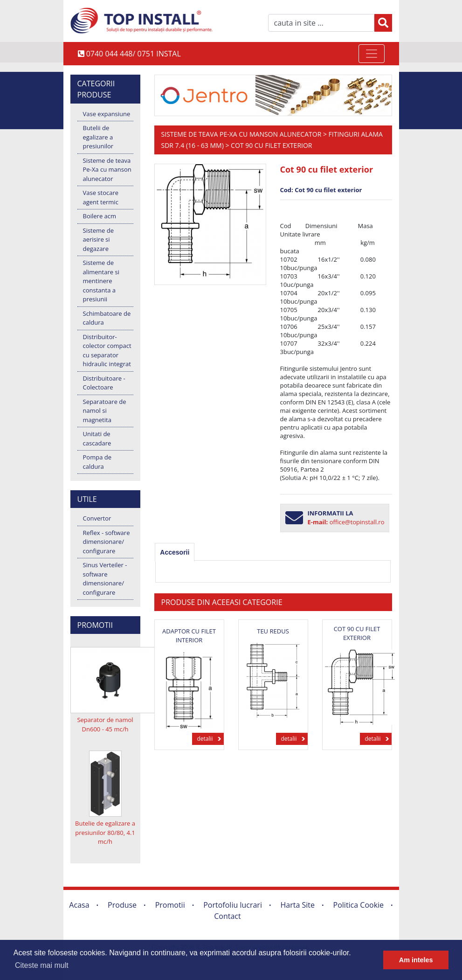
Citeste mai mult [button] (42, 965)
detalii (205, 739)
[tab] (175, 552)
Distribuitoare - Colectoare (104, 383)
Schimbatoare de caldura (107, 318)
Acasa (79, 905)
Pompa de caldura (97, 462)
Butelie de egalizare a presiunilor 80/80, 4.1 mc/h (105, 832)
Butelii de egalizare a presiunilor (98, 137)
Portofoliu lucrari (233, 905)
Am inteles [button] (416, 960)
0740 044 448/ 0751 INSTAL (129, 54)
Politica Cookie (359, 905)
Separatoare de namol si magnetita (105, 411)
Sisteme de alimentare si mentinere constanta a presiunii (101, 281)
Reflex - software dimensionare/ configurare (107, 542)
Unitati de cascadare (97, 438)
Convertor (97, 518)
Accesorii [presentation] (175, 552)
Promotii (170, 905)
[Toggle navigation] (372, 54)
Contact (227, 916)
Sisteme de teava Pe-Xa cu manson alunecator (107, 170)
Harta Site (298, 905)
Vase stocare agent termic (101, 197)
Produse (122, 905)
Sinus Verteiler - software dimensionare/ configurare (105, 579)
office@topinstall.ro (357, 522)
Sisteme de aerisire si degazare (99, 240)
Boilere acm (100, 216)
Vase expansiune (107, 114)
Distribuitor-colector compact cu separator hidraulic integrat (107, 351)
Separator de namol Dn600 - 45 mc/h (105, 724)
